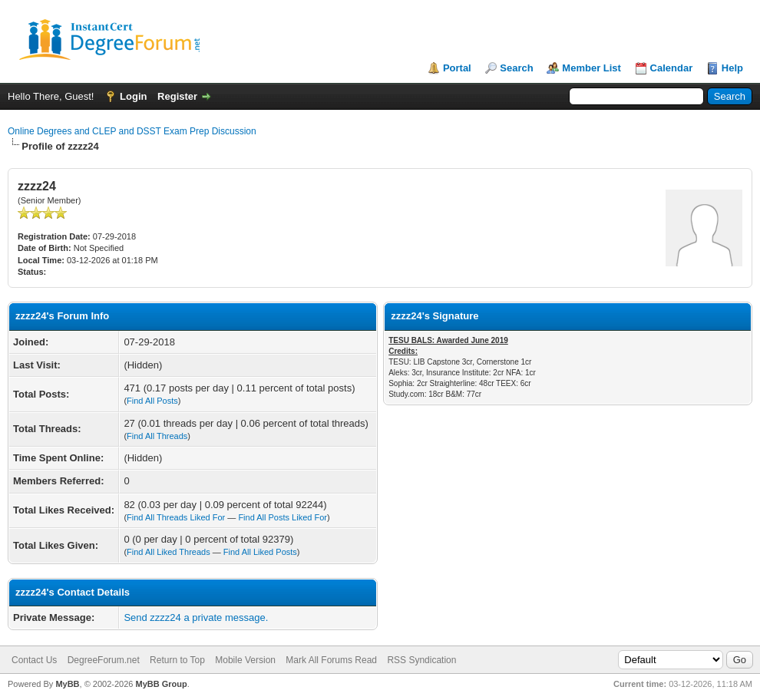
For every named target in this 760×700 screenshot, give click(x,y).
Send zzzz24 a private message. (196, 617)
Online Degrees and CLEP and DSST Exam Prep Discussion (132, 131)
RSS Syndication (421, 660)
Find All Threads (157, 436)
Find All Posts (152, 401)
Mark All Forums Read (331, 660)
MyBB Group (161, 684)
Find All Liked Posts (260, 552)
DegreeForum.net (104, 660)
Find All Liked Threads (169, 552)
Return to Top (177, 660)
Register (177, 96)
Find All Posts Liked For (283, 517)
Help (732, 68)
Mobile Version (245, 660)
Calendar (672, 68)
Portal (457, 68)
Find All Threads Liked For (176, 517)
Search (516, 68)
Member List (591, 68)
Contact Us (34, 660)
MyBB (67, 684)
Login (133, 96)
